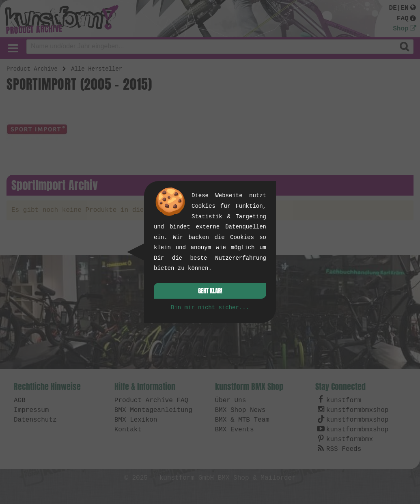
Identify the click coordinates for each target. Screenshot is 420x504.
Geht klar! (210, 291)
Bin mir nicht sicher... (210, 308)
